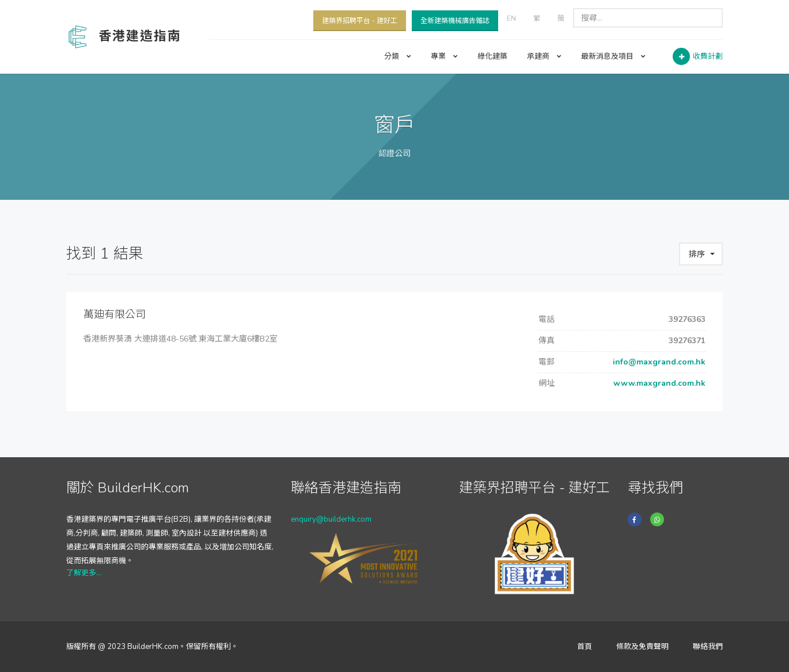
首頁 (585, 647)
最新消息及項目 (613, 56)
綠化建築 (492, 56)
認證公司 (394, 153)
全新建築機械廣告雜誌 (455, 21)
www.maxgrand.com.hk (658, 383)
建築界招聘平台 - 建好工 (360, 21)
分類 (398, 56)
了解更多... (84, 573)
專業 (444, 56)
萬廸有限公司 (115, 314)
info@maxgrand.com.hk (658, 362)
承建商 (544, 56)
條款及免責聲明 (642, 647)
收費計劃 (708, 56)
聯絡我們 (708, 647)
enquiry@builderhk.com (331, 519)
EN (511, 18)
